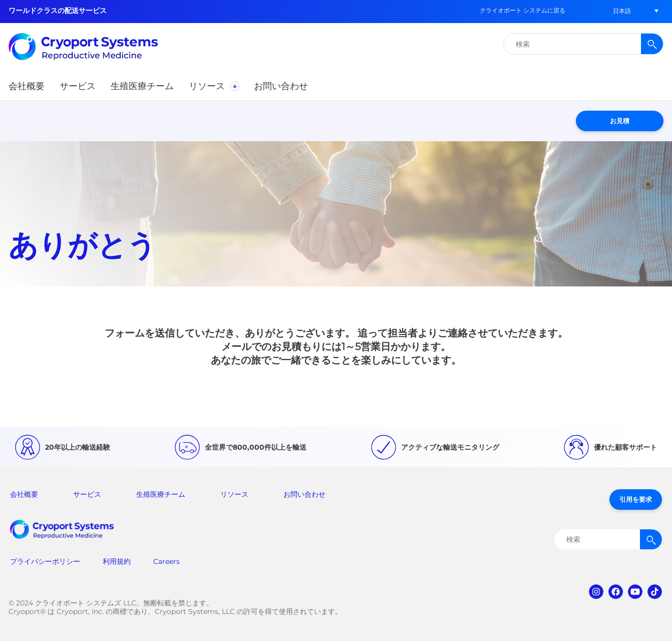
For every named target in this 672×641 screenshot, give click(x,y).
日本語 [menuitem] (622, 11)
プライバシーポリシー (45, 561)
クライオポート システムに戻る (523, 10)
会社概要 (24, 494)
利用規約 (117, 561)
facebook (616, 592)
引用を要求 (636, 499)
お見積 (620, 121)
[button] (27, 86)
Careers (166, 561)
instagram (596, 592)
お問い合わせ (304, 494)
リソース (234, 494)
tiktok (655, 592)
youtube (635, 592)
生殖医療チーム (161, 494)
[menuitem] (622, 11)
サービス (87, 494)
